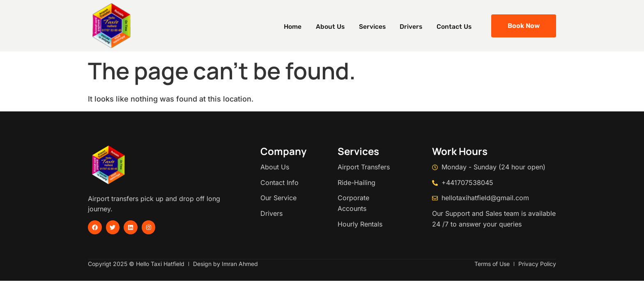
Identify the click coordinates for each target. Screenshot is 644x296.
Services (383, 26)
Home (312, 26)
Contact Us (457, 26)
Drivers (418, 26)
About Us (345, 26)
